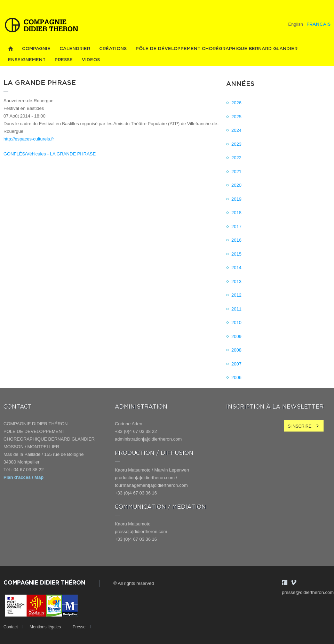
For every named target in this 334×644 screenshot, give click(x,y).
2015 (236, 254)
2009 (236, 336)
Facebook (285, 582)
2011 (236, 309)
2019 (236, 199)
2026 (236, 103)
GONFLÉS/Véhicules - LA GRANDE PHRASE (50, 154)
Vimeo (294, 582)
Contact (11, 627)
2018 (236, 213)
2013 (236, 281)
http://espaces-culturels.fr (29, 139)
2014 (236, 268)
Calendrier (75, 49)
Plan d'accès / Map (23, 477)
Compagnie (36, 49)
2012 (236, 295)
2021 (236, 172)
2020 (236, 185)
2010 (236, 323)
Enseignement (27, 60)
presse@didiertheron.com (308, 592)
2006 (236, 377)
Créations (113, 49)
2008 (236, 350)
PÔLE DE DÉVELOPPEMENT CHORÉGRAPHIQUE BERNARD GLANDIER (217, 49)
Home (10, 49)
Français (319, 25)
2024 (236, 130)
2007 (236, 364)
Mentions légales (45, 627)
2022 (236, 158)
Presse (64, 60)
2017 (236, 227)
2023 (236, 144)
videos (91, 60)
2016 (236, 240)
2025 (236, 117)
